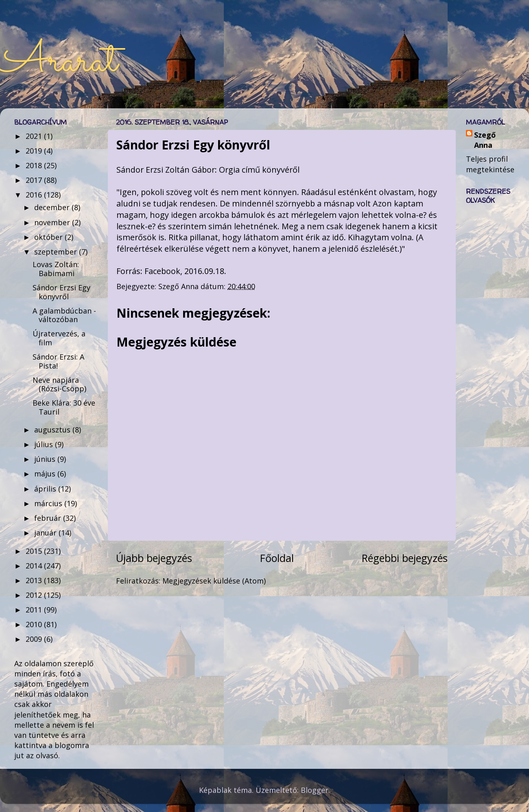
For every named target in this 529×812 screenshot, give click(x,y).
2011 (35, 610)
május (46, 474)
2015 (35, 551)
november (53, 222)
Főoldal (277, 558)
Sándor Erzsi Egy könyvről (61, 292)
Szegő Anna (485, 140)
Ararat (59, 62)
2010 (35, 624)
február (49, 518)
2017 (35, 180)
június (46, 459)
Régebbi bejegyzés (405, 558)
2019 (35, 151)
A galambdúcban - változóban (64, 315)
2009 (35, 639)
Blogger (315, 790)
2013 (35, 580)
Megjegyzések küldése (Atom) (214, 581)
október (49, 237)
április (46, 489)
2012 (35, 595)
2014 (35, 566)
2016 (35, 195)
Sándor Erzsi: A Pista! (58, 361)
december (53, 207)
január (46, 533)
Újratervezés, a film (59, 338)
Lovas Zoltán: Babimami (56, 269)
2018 (35, 165)
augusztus (53, 430)
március (49, 503)
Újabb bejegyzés (154, 558)
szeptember (57, 252)
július (45, 444)
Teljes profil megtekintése (490, 164)
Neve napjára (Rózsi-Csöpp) (59, 384)
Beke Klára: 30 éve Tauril (64, 407)
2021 (35, 136)
